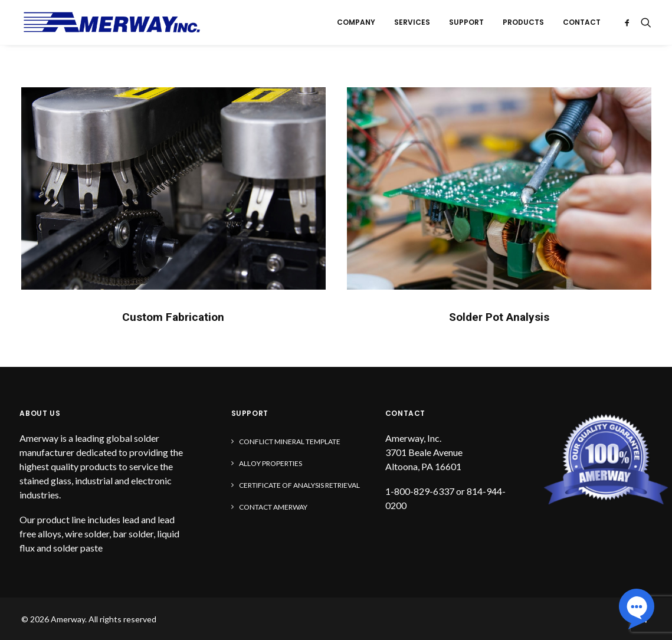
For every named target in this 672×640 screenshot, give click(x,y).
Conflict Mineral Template (290, 442)
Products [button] (523, 22)
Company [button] (356, 22)
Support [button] (466, 22)
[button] (629, 22)
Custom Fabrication (173, 317)
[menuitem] (356, 22)
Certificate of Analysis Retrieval (299, 485)
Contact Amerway (273, 507)
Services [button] (412, 22)
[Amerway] (112, 22)
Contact (582, 22)
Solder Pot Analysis (499, 317)
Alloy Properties (271, 463)
